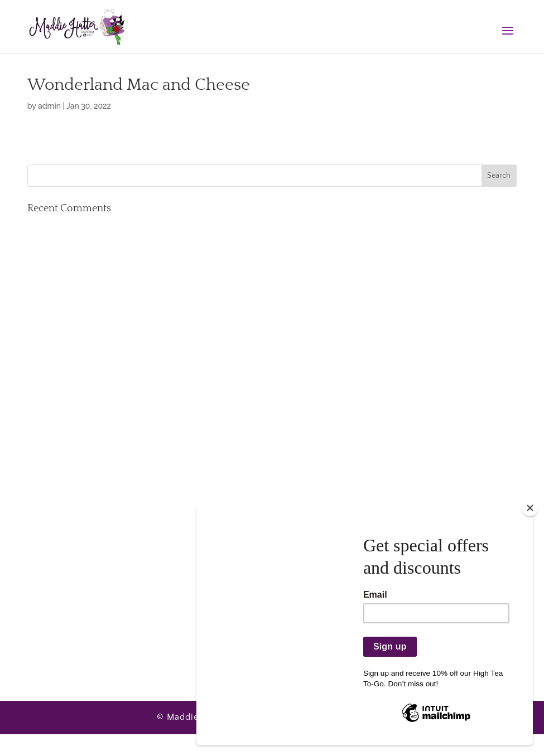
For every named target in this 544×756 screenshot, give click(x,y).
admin (49, 106)
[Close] (530, 508)
